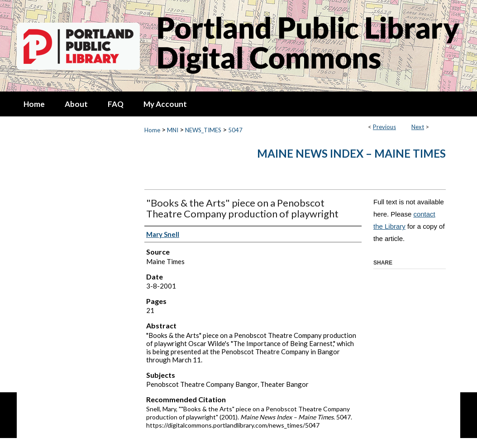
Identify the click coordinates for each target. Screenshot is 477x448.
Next (418, 127)
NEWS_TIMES (203, 130)
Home (152, 130)
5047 (235, 130)
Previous (384, 127)
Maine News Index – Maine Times (351, 153)
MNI (173, 130)
